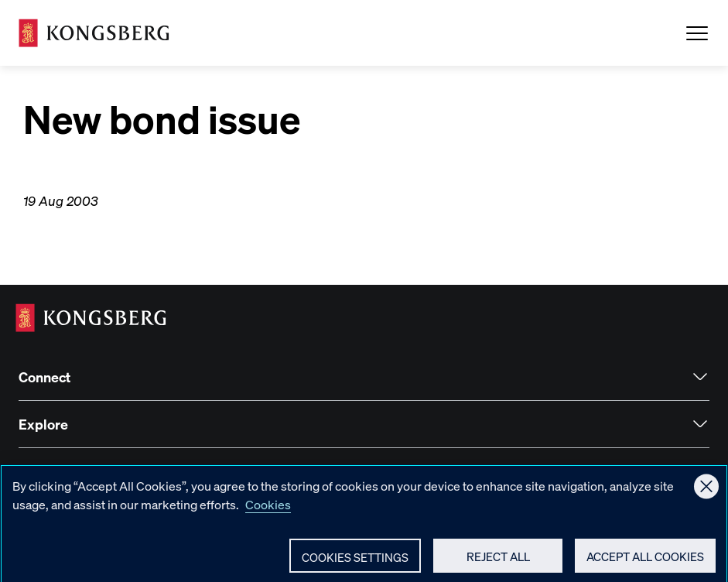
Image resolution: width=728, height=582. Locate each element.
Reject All (498, 563)
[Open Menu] (697, 33)
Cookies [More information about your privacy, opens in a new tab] (268, 510)
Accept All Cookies (645, 563)
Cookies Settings (355, 563)
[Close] (706, 492)
